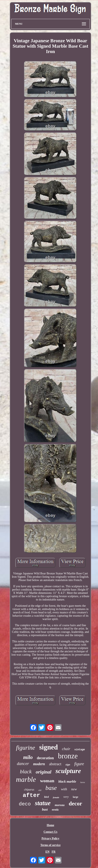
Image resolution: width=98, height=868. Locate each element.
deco (25, 804)
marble (26, 779)
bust (45, 809)
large (76, 797)
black (26, 772)
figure (79, 764)
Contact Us (50, 832)
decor (75, 804)
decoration (45, 758)
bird (46, 797)
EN (47, 852)
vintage (80, 750)
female (56, 797)
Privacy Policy (51, 838)
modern (39, 764)
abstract (55, 764)
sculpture (68, 771)
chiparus (29, 790)
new (74, 789)
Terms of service (50, 845)
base (51, 788)
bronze (68, 756)
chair (66, 749)
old (40, 790)
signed (48, 747)
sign (68, 764)
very (66, 797)
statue (43, 803)
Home (51, 825)
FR (54, 852)
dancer (23, 764)
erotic (55, 810)
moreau (60, 805)
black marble (67, 781)
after (31, 795)
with (64, 789)
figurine (25, 748)
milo (28, 757)
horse (83, 782)
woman (47, 781)
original (44, 772)
